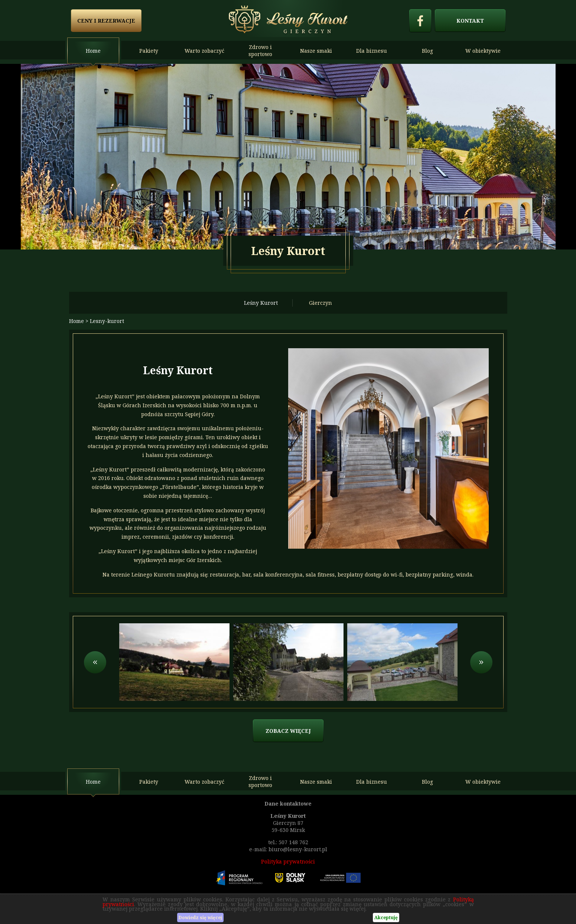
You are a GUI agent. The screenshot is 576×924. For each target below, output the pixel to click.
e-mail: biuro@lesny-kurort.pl (288, 849)
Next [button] (481, 662)
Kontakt (470, 21)
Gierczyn (320, 303)
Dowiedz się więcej (200, 918)
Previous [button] (95, 662)
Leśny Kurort (261, 303)
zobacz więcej (288, 731)
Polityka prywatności (288, 861)
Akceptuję (386, 918)
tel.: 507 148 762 (288, 842)
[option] (288, 157)
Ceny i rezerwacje (106, 21)
